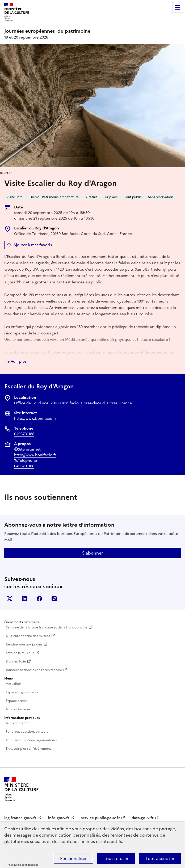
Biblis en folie (16, 661)
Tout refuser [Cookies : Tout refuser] (116, 858)
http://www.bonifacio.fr (35, 419)
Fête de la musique (20, 653)
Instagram (54, 599)
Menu (178, 7)
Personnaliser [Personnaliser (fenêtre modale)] (73, 858)
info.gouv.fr (59, 818)
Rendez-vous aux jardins (24, 644)
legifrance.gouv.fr (20, 818)
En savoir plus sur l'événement (28, 749)
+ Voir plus (17, 361)
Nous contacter (18, 723)
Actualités (14, 684)
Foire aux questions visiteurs (27, 732)
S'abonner (93, 553)
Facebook (39, 599)
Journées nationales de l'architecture (34, 670)
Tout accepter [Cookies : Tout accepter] (160, 858)
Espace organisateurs (22, 692)
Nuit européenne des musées (28, 636)
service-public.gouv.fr (100, 818)
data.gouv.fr (143, 818)
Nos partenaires (18, 709)
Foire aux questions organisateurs (31, 740)
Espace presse (17, 701)
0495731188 (24, 434)
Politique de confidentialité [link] (23, 865)
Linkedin (24, 599)
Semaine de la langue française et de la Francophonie (47, 627)
